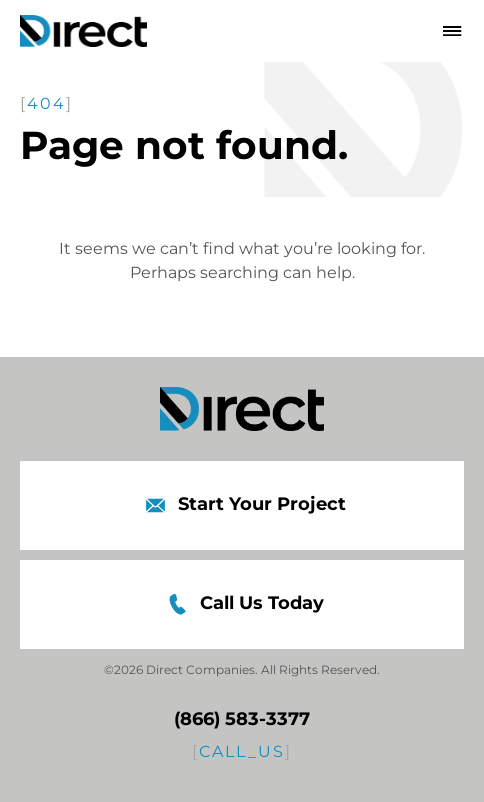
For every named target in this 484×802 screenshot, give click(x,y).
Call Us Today (242, 604)
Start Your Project (242, 505)
